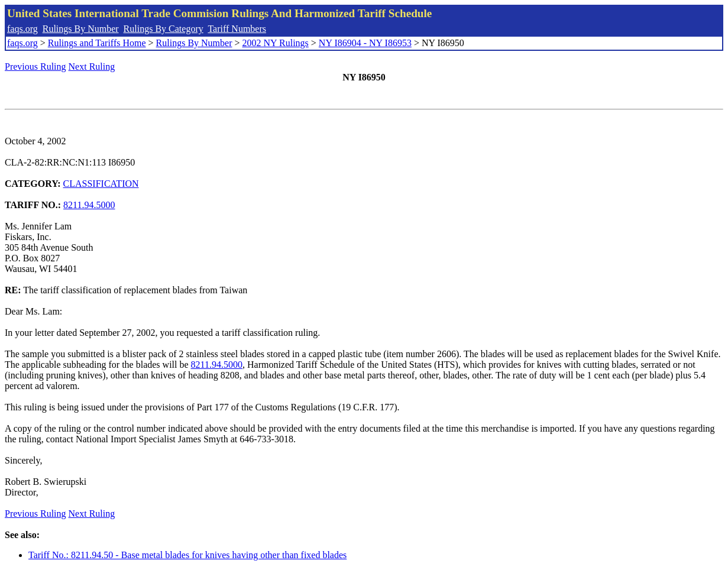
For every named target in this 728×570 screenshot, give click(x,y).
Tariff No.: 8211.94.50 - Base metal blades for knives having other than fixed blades (187, 555)
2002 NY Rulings (276, 43)
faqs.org (22, 29)
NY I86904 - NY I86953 (365, 43)
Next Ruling (92, 67)
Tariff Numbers (237, 29)
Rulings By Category (164, 29)
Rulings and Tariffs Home (97, 43)
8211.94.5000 (89, 205)
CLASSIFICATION (101, 184)
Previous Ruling (35, 67)
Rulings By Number (81, 29)
